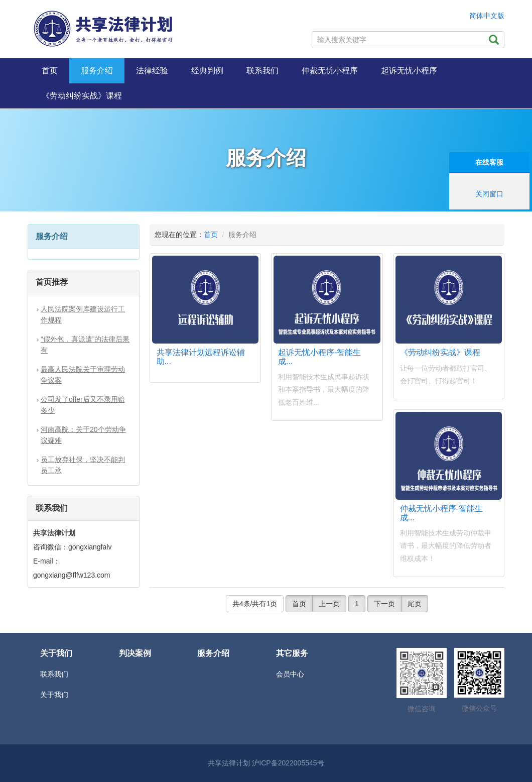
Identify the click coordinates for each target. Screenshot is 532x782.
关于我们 (54, 695)
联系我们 (262, 71)
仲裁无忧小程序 (330, 71)
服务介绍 (97, 71)
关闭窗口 (489, 194)
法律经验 (152, 71)
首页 (50, 71)
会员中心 (290, 674)
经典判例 (207, 71)
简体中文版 (487, 16)
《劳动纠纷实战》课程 (82, 96)
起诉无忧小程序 (409, 71)
